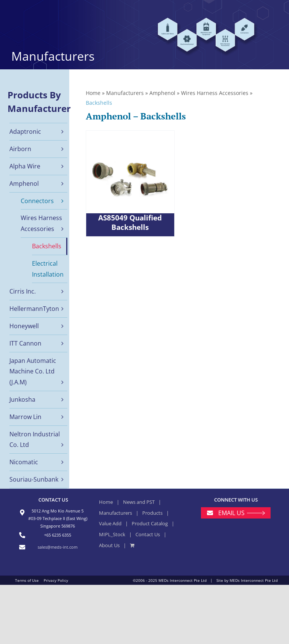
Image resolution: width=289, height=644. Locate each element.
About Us (109, 545)
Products (152, 513)
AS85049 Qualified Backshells (130, 223)
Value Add (110, 523)
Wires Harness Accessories (215, 93)
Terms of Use (27, 580)
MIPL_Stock (112, 534)
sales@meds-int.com (58, 547)
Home (93, 93)
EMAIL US (231, 513)
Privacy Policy (56, 580)
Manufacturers (125, 93)
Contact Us (148, 534)
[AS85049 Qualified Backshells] (130, 184)
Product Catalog (150, 523)
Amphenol (162, 93)
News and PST (139, 502)
